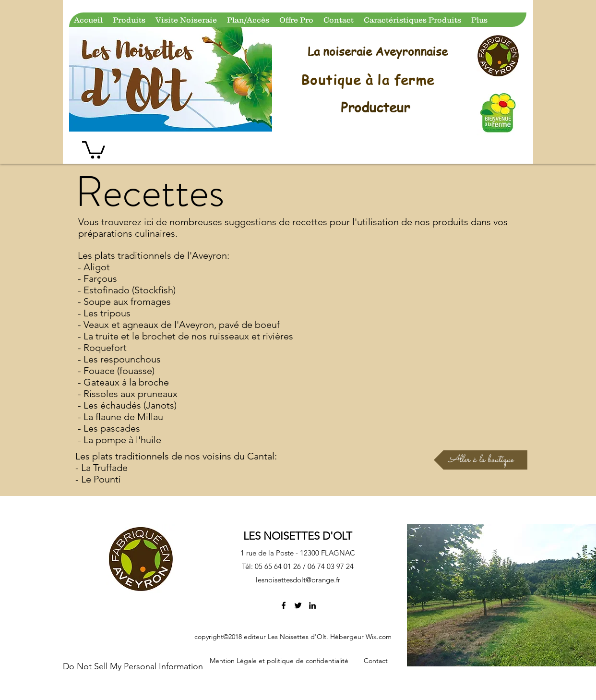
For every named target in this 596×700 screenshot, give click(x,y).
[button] (94, 149)
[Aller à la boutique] (481, 460)
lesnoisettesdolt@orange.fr (298, 580)
